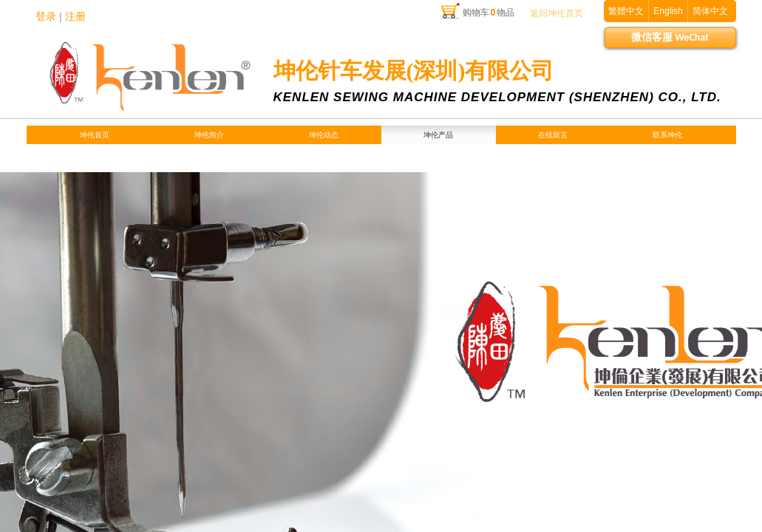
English (668, 11)
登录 (46, 17)
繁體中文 (626, 11)
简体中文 (710, 11)
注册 (75, 17)
